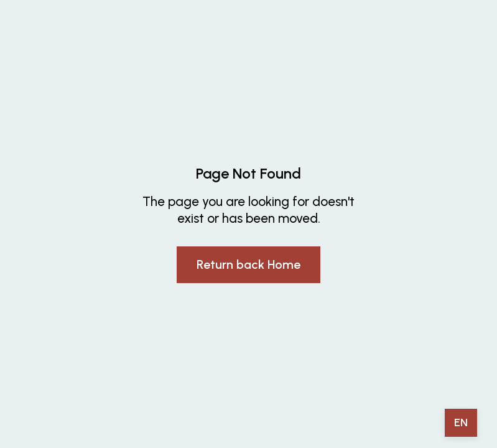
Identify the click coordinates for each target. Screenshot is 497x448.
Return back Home (248, 264)
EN (461, 422)
